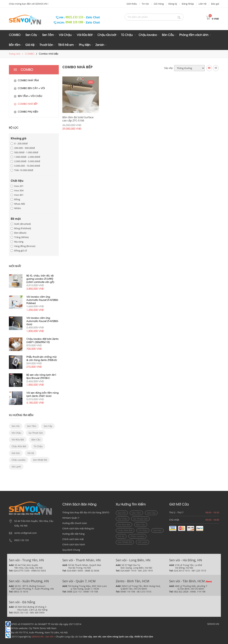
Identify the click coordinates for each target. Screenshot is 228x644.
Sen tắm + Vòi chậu (28, 96)
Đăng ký (173, 4)
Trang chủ (15, 54)
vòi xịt (31, 453)
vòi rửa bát (18, 440)
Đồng (15, 199)
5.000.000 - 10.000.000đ (25, 166)
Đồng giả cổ (19, 251)
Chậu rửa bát (107, 35)
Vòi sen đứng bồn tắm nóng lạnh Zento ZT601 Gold (42, 395)
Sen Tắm (48, 35)
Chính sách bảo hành (74, 544)
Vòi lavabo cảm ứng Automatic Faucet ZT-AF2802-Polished (42, 300)
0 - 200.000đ (19, 143)
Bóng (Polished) (21, 228)
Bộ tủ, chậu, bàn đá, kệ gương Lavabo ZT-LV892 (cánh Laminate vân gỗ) (40, 279)
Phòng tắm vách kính (194, 35)
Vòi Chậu (65, 35)
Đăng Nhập (188, 4)
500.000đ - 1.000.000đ (24, 152)
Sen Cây (31, 35)
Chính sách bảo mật (73, 539)
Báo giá (215, 4)
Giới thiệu (132, 4)
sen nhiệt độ (40, 460)
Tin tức (145, 4)
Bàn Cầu (168, 35)
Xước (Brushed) (21, 224)
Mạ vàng (17, 242)
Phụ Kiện (85, 45)
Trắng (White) (20, 237)
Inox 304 (17, 190)
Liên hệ (203, 4)
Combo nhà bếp (26, 104)
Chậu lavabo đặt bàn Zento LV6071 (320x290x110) (42, 341)
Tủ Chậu (127, 35)
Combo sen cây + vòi (29, 88)
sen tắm (32, 426)
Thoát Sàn (46, 45)
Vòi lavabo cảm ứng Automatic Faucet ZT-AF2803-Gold (42, 321)
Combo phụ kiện (26, 112)
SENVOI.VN (213, 624)
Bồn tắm (15, 45)
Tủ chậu (38, 446)
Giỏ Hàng (159, 4)
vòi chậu (16, 433)
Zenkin (100, 45)
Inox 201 (17, 186)
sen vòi (16, 426)
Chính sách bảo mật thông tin (78, 528)
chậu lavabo (19, 460)
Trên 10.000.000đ (22, 170)
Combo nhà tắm (26, 81)
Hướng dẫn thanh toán (75, 523)
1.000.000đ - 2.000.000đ (25, 157)
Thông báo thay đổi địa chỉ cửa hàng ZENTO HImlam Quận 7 (86, 515)
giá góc (16, 453)
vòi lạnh (16, 467)
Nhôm (16, 208)
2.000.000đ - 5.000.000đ (25, 161)
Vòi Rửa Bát (85, 35)
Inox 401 (17, 195)
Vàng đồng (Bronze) (23, 246)
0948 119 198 (69, 22)
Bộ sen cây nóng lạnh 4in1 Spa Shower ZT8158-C (41, 377)
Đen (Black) (19, 233)
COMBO (15, 35)
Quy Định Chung (71, 550)
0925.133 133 (68, 17)
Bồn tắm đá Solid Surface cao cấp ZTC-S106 (81, 119)
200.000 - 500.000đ (23, 148)
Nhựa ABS (18, 204)
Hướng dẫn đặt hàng (73, 534)
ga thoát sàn (36, 433)
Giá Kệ (30, 45)
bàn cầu (36, 440)
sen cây (48, 426)
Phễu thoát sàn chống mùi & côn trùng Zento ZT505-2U (42, 359)
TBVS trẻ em (66, 45)
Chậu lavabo (148, 35)
